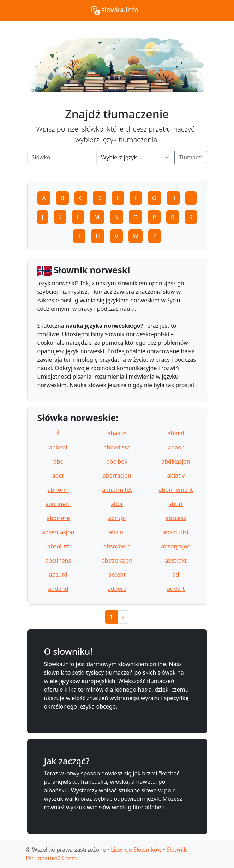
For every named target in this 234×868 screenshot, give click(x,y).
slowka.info (114, 11)
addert (176, 589)
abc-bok (117, 461)
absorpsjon (176, 546)
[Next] (123, 617)
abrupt (117, 518)
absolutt (58, 546)
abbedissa (117, 447)
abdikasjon (176, 461)
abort (176, 504)
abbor (176, 447)
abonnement (176, 490)
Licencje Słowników (136, 850)
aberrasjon (117, 476)
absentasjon (58, 532)
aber (58, 476)
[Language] (136, 157)
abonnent (58, 504)
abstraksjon (117, 560)
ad (176, 575)
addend (58, 589)
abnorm (58, 490)
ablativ (176, 476)
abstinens (58, 560)
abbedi (58, 447)
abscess (176, 518)
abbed (176, 433)
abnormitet (117, 490)
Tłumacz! (191, 157)
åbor (117, 504)
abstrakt (176, 560)
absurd (58, 575)
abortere (58, 518)
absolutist (176, 532)
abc (58, 461)
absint (117, 532)
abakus (117, 433)
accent (117, 575)
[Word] (62, 157)
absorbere (117, 546)
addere (117, 589)
